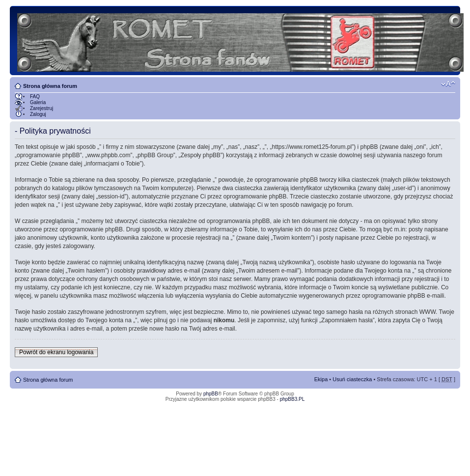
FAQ (35, 97)
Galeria (38, 102)
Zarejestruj (41, 108)
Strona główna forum (50, 86)
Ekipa (321, 379)
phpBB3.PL (292, 399)
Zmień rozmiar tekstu (448, 84)
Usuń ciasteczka (352, 379)
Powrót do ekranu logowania (56, 352)
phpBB (211, 394)
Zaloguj (38, 114)
